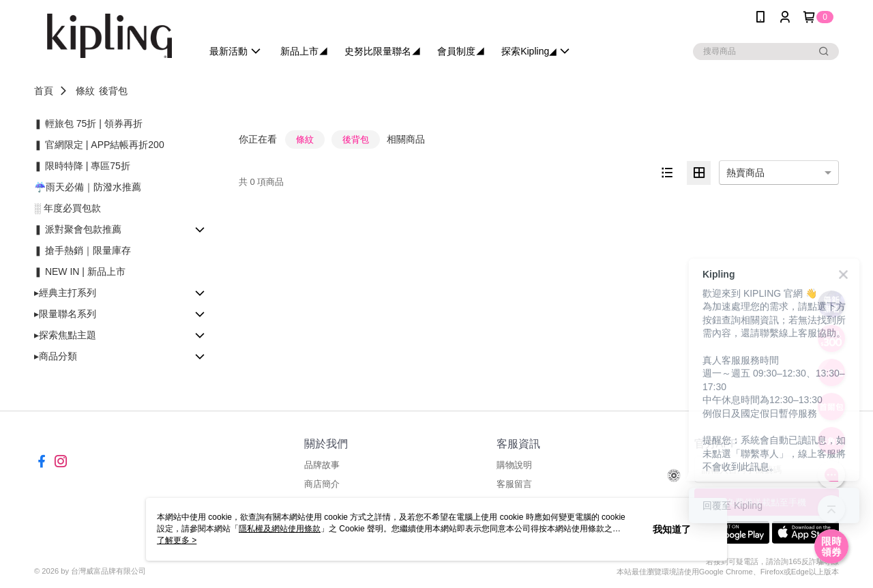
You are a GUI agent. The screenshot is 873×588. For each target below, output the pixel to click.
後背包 (113, 91)
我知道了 (672, 529)
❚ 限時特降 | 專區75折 (82, 166)
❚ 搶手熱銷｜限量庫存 (83, 250)
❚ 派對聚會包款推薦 (78, 229)
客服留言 (514, 484)
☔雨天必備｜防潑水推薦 (88, 187)
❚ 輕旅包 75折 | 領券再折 (88, 123)
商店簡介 (322, 484)
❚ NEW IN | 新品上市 (80, 271)
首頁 (44, 91)
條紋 (85, 91)
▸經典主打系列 (65, 293)
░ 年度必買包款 (68, 208)
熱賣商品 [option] (745, 173)
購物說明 (514, 465)
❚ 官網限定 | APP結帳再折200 (99, 145)
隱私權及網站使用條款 (280, 529)
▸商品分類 (56, 356)
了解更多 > (177, 540)
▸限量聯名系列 (65, 314)
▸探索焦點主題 (65, 335)
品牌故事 (322, 465)
